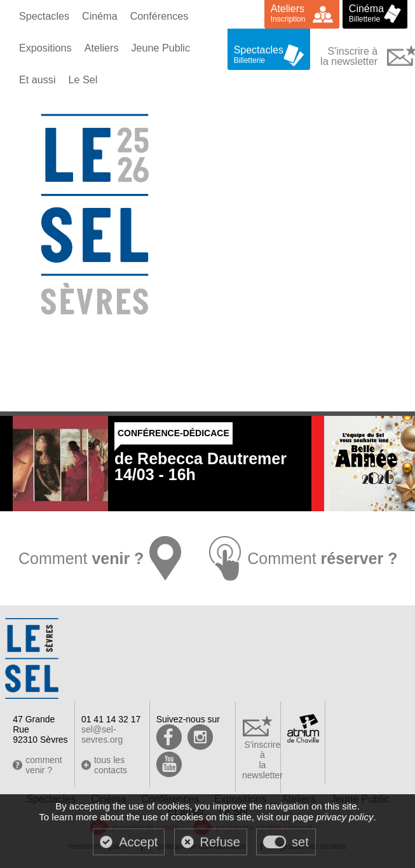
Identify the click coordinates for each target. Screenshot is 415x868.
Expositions (45, 47)
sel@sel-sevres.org (102, 734)
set (300, 842)
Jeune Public (160, 47)
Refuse (220, 842)
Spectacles (44, 16)
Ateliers (101, 47)
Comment (80, 558)
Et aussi (37, 79)
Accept (138, 842)
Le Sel (82, 79)
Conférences (158, 16)
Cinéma (99, 16)
